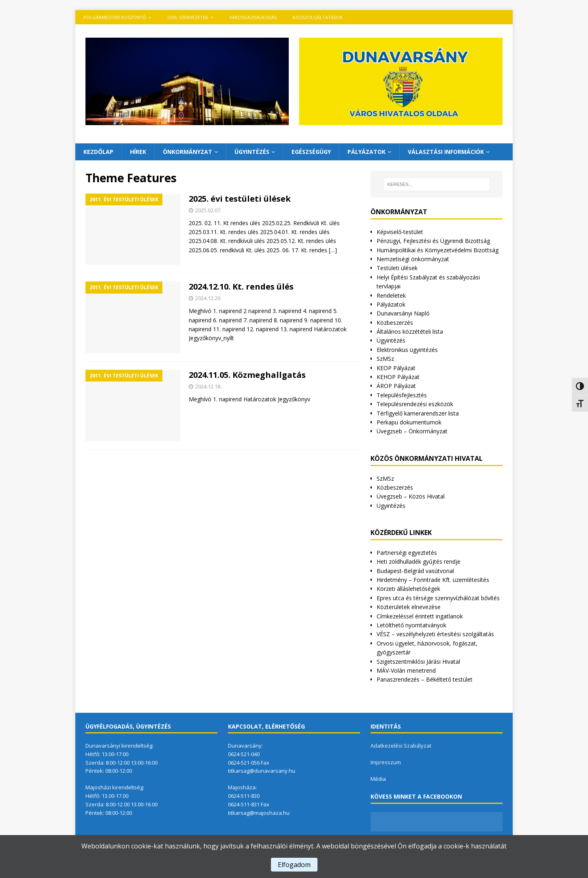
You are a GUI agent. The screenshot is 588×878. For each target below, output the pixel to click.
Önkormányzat (187, 152)
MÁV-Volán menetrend (406, 670)
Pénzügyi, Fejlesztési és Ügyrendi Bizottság (433, 241)
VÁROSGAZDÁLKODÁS (253, 17)
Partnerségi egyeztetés (407, 553)
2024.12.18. (208, 386)
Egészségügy (311, 152)
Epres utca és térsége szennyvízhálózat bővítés (438, 598)
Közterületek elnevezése (409, 607)
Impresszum (386, 762)
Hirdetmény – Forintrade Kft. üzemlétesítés (433, 580)
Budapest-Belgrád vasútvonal (415, 571)
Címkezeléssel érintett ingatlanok (420, 616)
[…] (333, 250)
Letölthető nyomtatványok (411, 625)
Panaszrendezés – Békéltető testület (425, 679)
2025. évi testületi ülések (240, 199)
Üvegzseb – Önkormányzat (412, 431)
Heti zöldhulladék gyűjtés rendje (419, 562)
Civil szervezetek (188, 17)
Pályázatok (366, 152)
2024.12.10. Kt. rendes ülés (241, 287)
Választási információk (446, 152)
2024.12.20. (208, 298)
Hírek (138, 152)
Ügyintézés (252, 152)
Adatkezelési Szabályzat (401, 746)
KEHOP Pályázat (398, 377)
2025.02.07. (208, 210)
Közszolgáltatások (318, 17)
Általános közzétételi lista (410, 331)
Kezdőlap (98, 152)
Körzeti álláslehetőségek (408, 589)
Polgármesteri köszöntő (115, 17)
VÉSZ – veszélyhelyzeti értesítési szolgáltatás (435, 634)
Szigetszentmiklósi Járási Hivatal (418, 662)
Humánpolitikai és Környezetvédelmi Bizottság (438, 250)
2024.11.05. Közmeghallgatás (247, 375)
